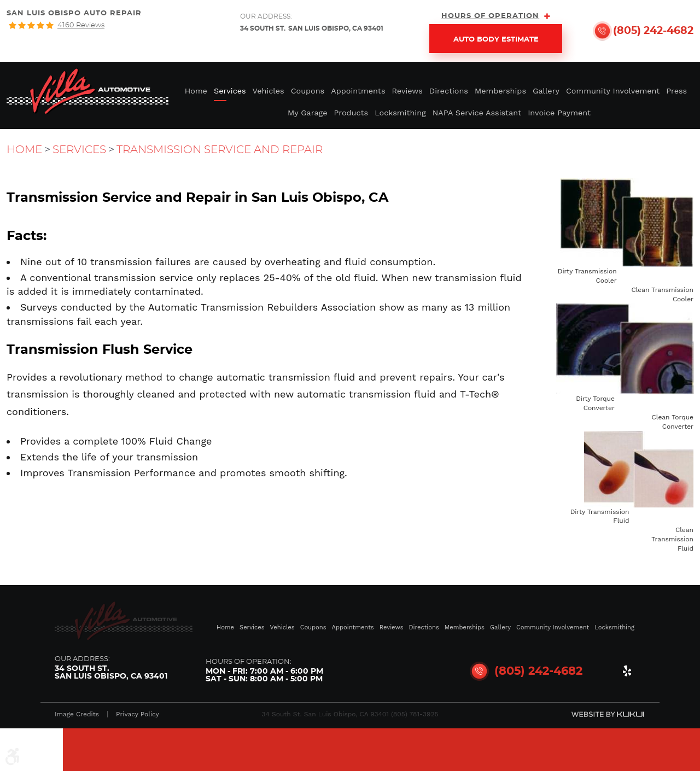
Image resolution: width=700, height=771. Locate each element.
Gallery (546, 91)
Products (351, 113)
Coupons (308, 91)
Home (196, 91)
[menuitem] (196, 90)
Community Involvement (613, 91)
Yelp (627, 673)
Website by (608, 714)
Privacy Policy (138, 714)
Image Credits (77, 714)
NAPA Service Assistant (477, 113)
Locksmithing (400, 113)
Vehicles (269, 91)
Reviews (407, 91)
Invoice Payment (559, 113)
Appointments (358, 91)
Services (230, 91)
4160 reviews (81, 25)
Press (676, 91)
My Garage (308, 113)
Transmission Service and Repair (220, 150)
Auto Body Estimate (496, 40)
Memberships (500, 91)
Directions (449, 91)
